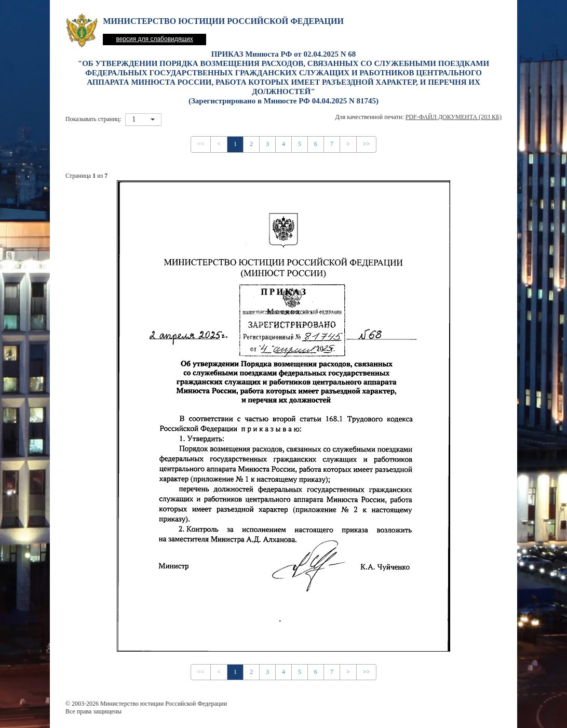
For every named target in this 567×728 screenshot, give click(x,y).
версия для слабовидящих (154, 39)
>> (367, 144)
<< (201, 144)
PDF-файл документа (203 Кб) (454, 117)
